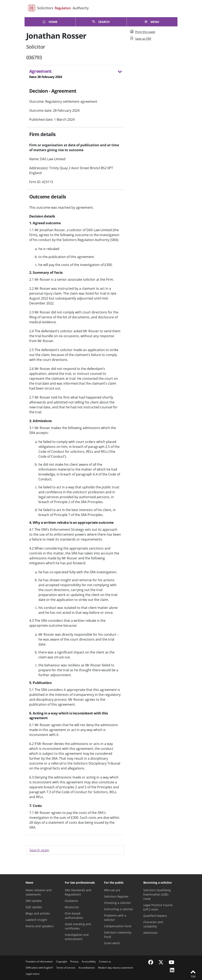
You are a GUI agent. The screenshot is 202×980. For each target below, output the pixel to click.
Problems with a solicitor (115, 918)
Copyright (62, 961)
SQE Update (34, 907)
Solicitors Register (116, 896)
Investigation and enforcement (77, 937)
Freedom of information (39, 961)
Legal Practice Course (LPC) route (158, 907)
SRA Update (34, 901)
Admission (150, 933)
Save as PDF (141, 38)
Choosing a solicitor (117, 903)
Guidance (71, 901)
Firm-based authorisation (74, 916)
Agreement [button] (73, 74)
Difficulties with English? (39, 968)
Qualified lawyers (155, 916)
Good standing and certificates (78, 926)
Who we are (112, 890)
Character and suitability (153, 924)
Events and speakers (40, 926)
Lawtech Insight (36, 920)
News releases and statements (39, 892)
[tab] (75, 75)
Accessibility (89, 961)
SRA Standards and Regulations (78, 892)
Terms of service (66, 968)
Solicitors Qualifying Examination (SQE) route (157, 894)
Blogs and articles (38, 913)
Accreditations (87, 968)
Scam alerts (112, 943)
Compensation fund (118, 926)
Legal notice (33, 974)
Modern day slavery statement (116, 968)
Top (193, 974)
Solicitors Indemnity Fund (118, 935)
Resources (72, 907)
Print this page (143, 32)
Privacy (74, 961)
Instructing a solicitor (119, 909)
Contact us (105, 961)
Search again (39, 850)
